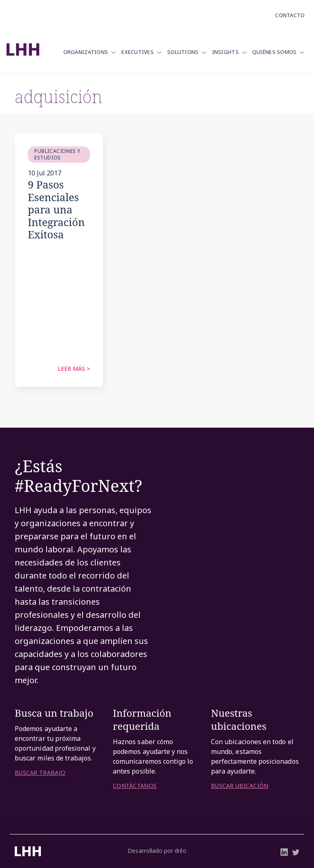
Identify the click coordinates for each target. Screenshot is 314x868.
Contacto (290, 15)
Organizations (86, 52)
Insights (225, 52)
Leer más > (74, 369)
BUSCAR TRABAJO (40, 773)
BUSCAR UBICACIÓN (240, 786)
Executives (138, 52)
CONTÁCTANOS (135, 786)
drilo (180, 851)
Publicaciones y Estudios (57, 154)
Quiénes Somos (275, 52)
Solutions (183, 52)
